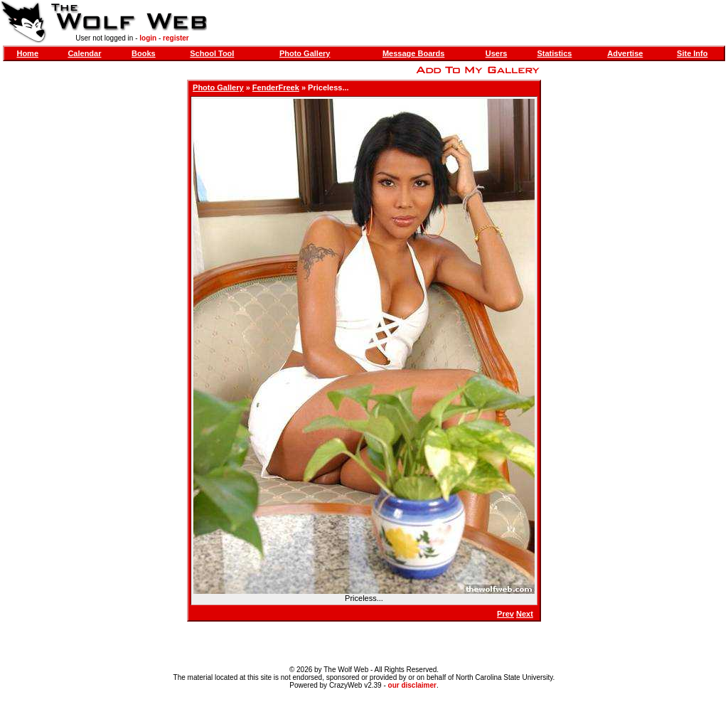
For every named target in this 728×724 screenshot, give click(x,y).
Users (497, 53)
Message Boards (413, 53)
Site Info (692, 53)
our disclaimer (412, 685)
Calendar (84, 53)
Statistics (554, 53)
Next (525, 614)
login (148, 38)
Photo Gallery (305, 53)
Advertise (625, 53)
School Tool (212, 53)
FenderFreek (276, 87)
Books (144, 53)
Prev (505, 614)
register (176, 38)
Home (27, 53)
